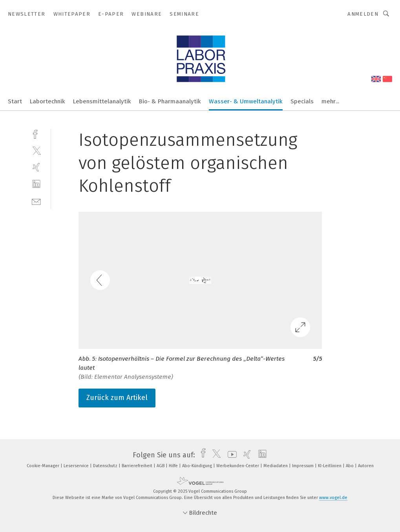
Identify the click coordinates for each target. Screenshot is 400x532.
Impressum (303, 466)
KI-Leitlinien (330, 466)
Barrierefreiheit (138, 466)
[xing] (36, 167)
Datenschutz (106, 466)
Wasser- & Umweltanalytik (246, 101)
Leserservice (77, 466)
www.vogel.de (333, 498)
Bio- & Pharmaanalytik (170, 101)
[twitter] (36, 150)
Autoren (366, 466)
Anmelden (363, 14)
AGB (161, 466)
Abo (350, 466)
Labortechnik (47, 101)
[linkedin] (36, 184)
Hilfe (174, 466)
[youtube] (230, 455)
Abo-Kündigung (198, 466)
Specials (302, 101)
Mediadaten (276, 466)
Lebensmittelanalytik (102, 101)
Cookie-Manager (44, 466)
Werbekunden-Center (238, 466)
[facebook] (36, 133)
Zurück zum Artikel (117, 398)
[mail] (36, 201)
